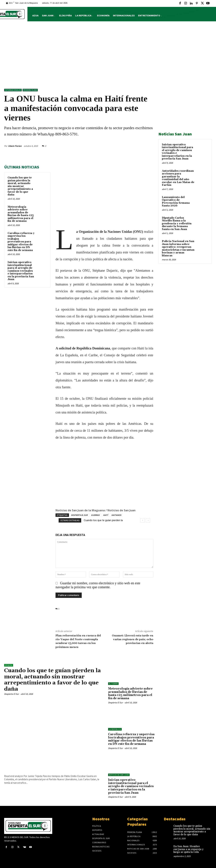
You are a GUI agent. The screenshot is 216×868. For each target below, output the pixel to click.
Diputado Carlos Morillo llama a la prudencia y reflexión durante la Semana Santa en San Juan (177, 224)
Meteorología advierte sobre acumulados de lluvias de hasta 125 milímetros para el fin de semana (21, 214)
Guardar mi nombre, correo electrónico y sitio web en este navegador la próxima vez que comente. (98, 585)
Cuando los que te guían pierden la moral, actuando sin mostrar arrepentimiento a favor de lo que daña (20, 186)
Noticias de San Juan (119, 775)
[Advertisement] (108, 56)
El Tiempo (113, 684)
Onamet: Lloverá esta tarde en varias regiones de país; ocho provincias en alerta (133, 639)
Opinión (9, 665)
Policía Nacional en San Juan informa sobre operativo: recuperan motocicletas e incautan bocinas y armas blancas (178, 248)
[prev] (142, 520)
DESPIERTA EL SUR (79, 515)
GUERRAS (95, 515)
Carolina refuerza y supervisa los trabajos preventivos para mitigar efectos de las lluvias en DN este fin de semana (21, 242)
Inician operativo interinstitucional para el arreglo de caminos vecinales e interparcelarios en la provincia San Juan (21, 271)
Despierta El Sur (12, 694)
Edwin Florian (15, 146)
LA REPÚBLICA (115, 729)
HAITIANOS (116, 515)
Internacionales (13, 90)
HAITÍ (106, 515)
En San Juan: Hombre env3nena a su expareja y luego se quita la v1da (188, 849)
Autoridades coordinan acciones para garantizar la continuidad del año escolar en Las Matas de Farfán (178, 178)
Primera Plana (30, 90)
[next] (148, 520)
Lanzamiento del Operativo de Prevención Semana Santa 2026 (176, 202)
